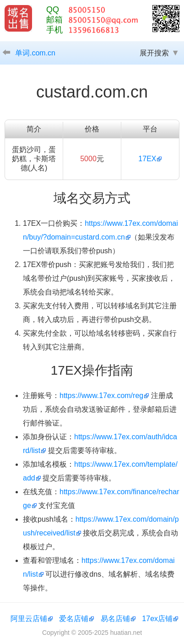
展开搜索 (154, 53)
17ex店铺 (157, 619)
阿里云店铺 (29, 619)
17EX (147, 159)
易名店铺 (115, 619)
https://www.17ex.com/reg (101, 396)
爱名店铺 (74, 619)
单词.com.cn (35, 53)
